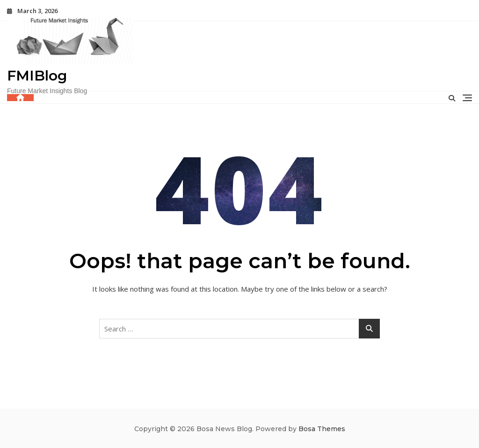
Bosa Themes (322, 429)
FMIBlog (37, 76)
